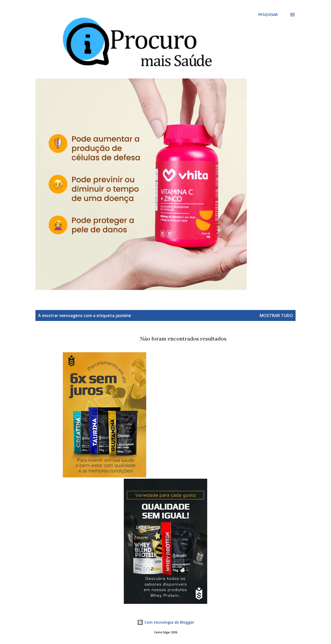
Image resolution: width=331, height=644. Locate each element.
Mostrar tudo (276, 315)
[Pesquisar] (268, 15)
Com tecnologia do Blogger (166, 622)
